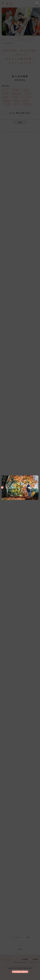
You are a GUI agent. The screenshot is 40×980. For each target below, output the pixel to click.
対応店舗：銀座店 (20, 972)
